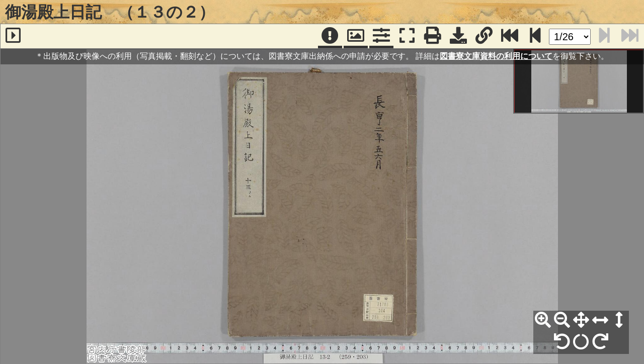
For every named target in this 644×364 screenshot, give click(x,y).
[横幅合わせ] (600, 320)
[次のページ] (535, 36)
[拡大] (543, 320)
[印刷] (433, 36)
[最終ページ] (510, 36)
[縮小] (562, 320)
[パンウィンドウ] (356, 36)
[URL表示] (484, 36)
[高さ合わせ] (619, 320)
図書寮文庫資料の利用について (496, 56)
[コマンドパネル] (381, 36)
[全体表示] (581, 320)
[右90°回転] (600, 342)
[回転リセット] (581, 342)
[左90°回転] (562, 342)
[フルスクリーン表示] (407, 36)
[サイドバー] (13, 36)
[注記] (330, 36)
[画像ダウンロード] (458, 36)
